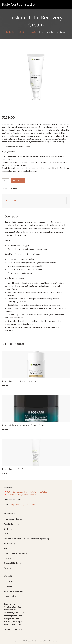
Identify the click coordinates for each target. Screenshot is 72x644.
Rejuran (7, 568)
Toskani (13, 188)
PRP (6, 548)
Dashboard (9, 582)
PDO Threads (9, 558)
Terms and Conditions (13, 591)
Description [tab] (11, 201)
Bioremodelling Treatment (15, 553)
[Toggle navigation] (67, 4)
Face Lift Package (11, 524)
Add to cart (18, 181)
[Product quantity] (5, 181)
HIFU (6, 534)
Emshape (8, 529)
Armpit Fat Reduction (13, 519)
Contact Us (9, 586)
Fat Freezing (9, 544)
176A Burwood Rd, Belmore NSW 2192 (22, 495)
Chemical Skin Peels (12, 563)
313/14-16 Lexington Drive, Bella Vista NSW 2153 (27, 492)
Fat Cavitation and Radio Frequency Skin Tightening (26, 539)
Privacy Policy (10, 596)
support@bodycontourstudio (24, 505)
